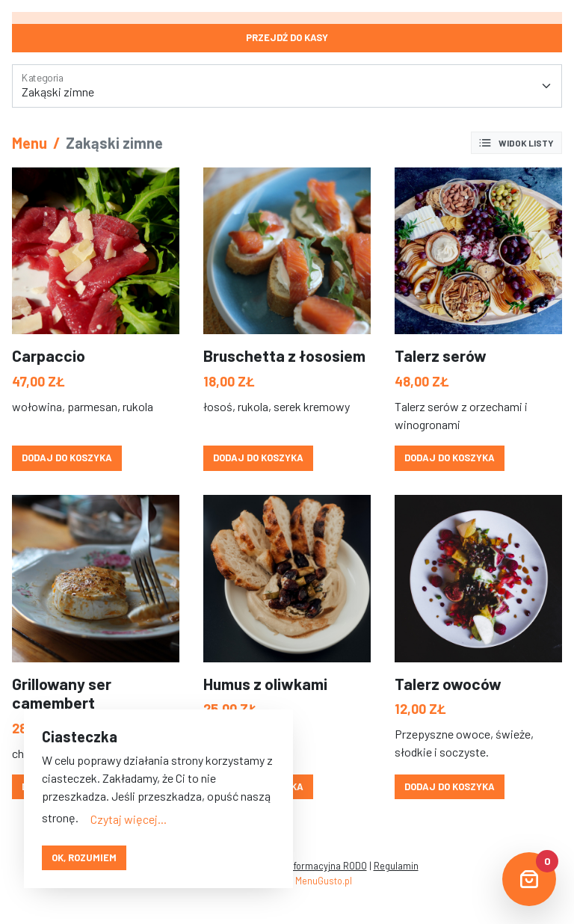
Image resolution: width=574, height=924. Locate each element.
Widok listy (516, 143)
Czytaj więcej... (129, 819)
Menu (30, 143)
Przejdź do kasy (287, 37)
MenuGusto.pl (324, 881)
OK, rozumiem (84, 857)
